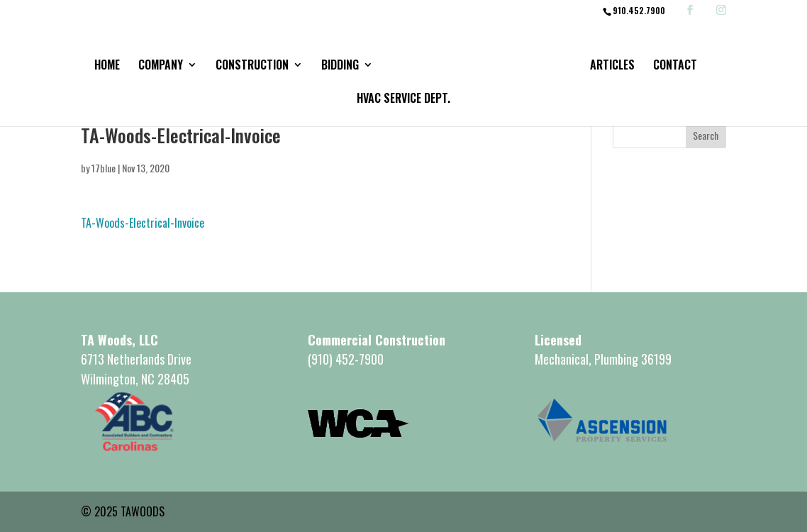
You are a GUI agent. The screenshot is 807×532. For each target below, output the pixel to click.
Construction (252, 66)
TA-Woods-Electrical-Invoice (143, 223)
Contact (675, 66)
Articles (612, 66)
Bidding (340, 66)
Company (161, 66)
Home (107, 66)
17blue (104, 168)
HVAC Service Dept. (403, 100)
